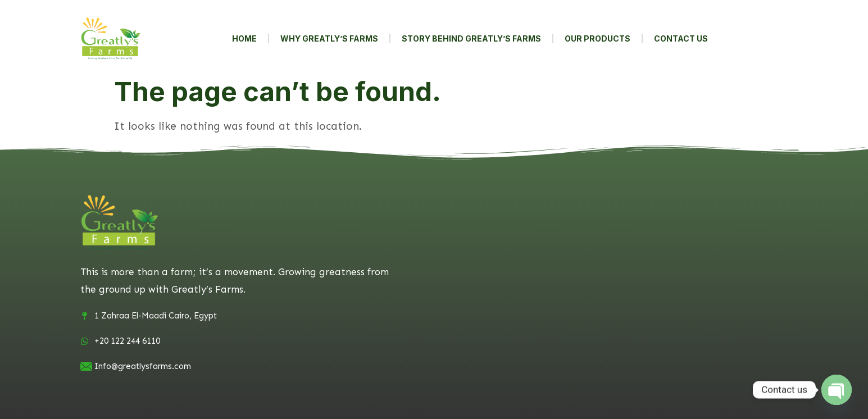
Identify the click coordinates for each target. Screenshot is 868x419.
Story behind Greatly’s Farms (471, 38)
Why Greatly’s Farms (329, 38)
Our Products (597, 38)
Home (244, 38)
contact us (681, 38)
